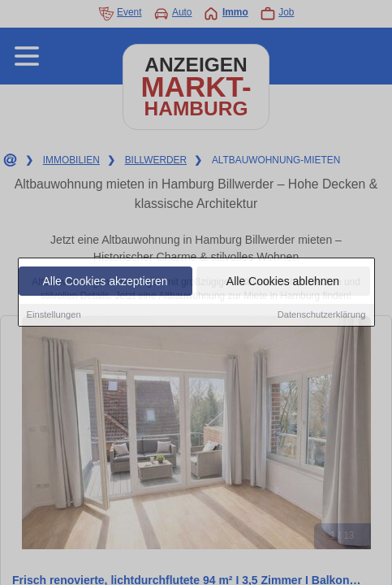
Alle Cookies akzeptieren (105, 282)
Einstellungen (54, 315)
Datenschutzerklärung (322, 315)
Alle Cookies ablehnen (283, 282)
